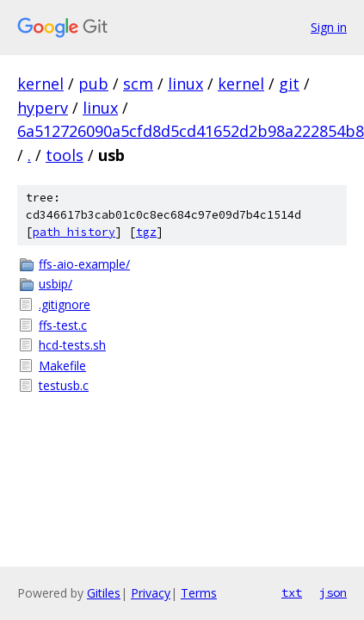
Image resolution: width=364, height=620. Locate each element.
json (333, 592)
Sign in (329, 27)
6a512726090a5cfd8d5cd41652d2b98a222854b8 (191, 131)
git (289, 84)
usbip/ (56, 284)
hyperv (43, 108)
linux (185, 84)
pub (93, 84)
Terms (199, 593)
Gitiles (104, 593)
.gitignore (65, 304)
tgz (146, 232)
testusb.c (64, 385)
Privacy (151, 593)
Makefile (62, 366)
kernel (40, 84)
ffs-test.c (63, 325)
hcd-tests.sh (72, 345)
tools (65, 155)
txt (292, 592)
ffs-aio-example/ (84, 264)
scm (138, 84)
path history (74, 232)
